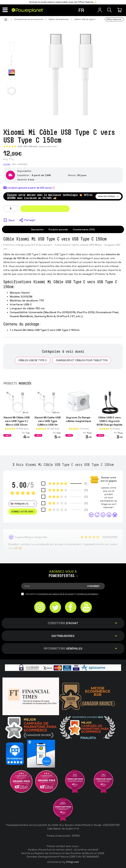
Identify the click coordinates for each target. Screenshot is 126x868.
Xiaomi (7, 164)
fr (81, 10)
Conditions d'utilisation (87, 594)
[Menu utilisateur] (97, 10)
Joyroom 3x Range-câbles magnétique (79, 419)
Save (12, 220)
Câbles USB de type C (33, 360)
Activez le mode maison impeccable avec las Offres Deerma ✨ (63, 2)
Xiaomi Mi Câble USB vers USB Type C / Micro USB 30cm (17, 421)
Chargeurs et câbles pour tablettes (82, 360)
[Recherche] (109, 10)
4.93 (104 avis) (28, 146)
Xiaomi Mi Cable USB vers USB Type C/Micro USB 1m (48, 421)
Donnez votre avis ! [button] (23, 512)
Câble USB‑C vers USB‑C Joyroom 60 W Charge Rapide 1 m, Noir (110, 423)
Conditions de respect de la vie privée (56, 594)
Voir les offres (108, 196)
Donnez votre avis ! (48, 146)
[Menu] (6, 10)
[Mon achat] (120, 10)
